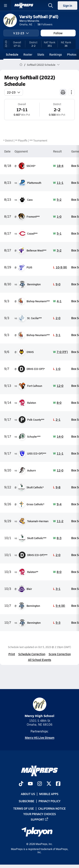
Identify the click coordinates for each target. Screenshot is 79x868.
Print (12, 654)
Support (40, 819)
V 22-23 (21, 33)
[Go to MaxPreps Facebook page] (58, 784)
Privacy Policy (50, 801)
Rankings (56, 54)
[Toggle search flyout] (51, 5)
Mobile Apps (49, 794)
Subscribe (27, 801)
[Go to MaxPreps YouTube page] (30, 784)
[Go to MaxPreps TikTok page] (21, 784)
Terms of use (24, 808)
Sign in (68, 5)
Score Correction (60, 654)
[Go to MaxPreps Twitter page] (49, 784)
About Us (28, 794)
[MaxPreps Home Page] (21, 65)
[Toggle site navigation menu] (5, 5)
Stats (41, 54)
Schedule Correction (32, 654)
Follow (58, 33)
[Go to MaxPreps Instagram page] (40, 784)
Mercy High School (39, 708)
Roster (28, 54)
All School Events (40, 660)
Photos (72, 54)
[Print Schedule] (63, 92)
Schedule (12, 54)
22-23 (14, 92)
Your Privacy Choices (40, 814)
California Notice (52, 808)
